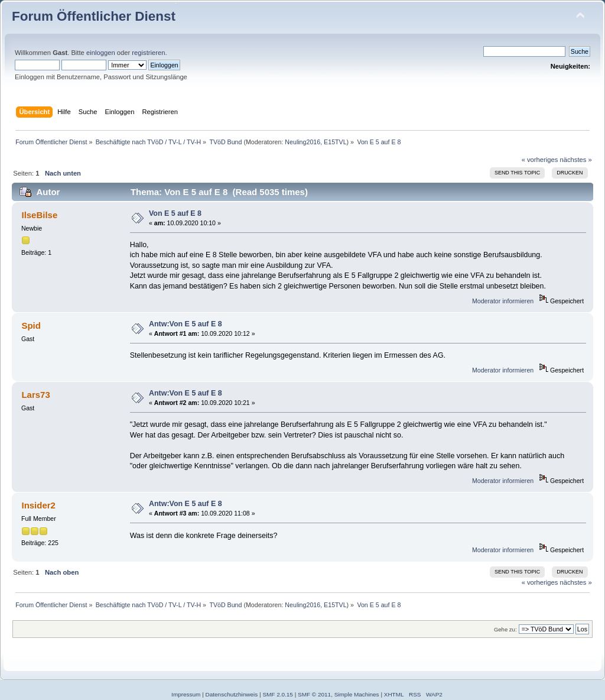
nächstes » (576, 160)
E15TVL (335, 142)
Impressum (186, 694)
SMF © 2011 (314, 694)
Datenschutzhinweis (232, 694)
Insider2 (38, 505)
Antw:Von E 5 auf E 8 (186, 324)
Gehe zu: (505, 629)
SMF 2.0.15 (278, 694)
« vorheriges (540, 160)
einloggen (101, 53)
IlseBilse (39, 215)
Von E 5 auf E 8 (175, 213)
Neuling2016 (302, 142)
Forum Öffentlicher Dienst (94, 16)
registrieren (148, 53)
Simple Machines (357, 694)
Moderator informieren (503, 301)
